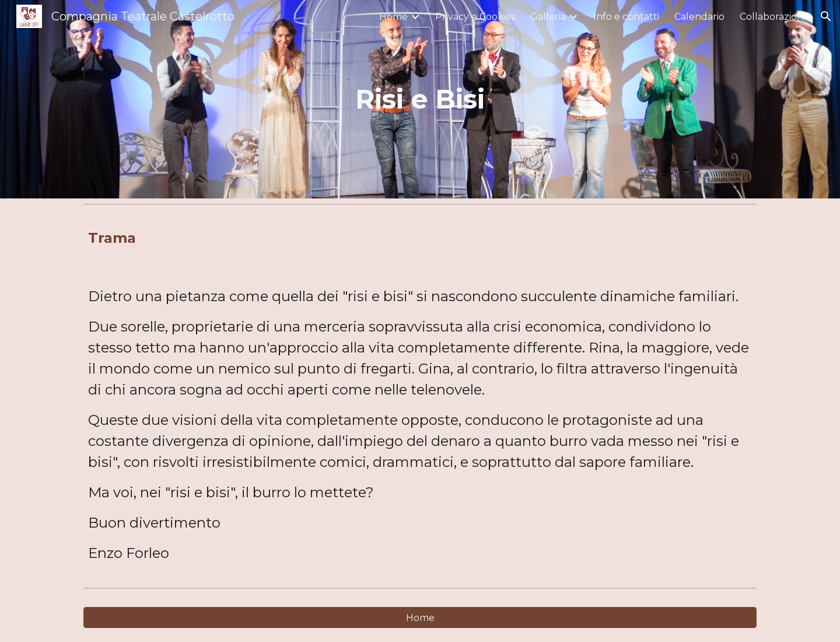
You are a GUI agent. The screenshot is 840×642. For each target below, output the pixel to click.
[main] (420, 100)
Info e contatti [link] (626, 17)
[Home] (420, 618)
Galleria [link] (548, 17)
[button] (826, 16)
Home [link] (393, 17)
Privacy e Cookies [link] (475, 17)
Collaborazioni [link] (772, 17)
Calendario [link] (699, 17)
